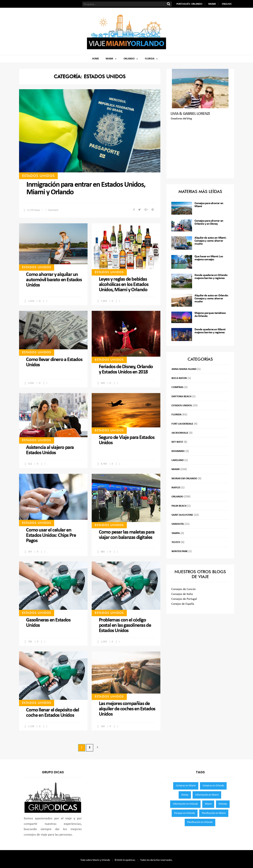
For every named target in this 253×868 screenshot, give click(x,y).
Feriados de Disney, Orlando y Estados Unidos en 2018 (126, 369)
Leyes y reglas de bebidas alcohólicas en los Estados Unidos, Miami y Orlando (124, 285)
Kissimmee (178, 451)
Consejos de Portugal (184, 599)
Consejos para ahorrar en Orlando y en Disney (209, 222)
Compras (177, 387)
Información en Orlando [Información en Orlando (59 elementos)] (185, 804)
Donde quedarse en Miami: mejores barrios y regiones (210, 331)
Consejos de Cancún (183, 589)
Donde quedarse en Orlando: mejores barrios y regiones (211, 277)
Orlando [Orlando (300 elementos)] (223, 804)
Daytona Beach (181, 397)
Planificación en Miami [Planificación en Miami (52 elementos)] (214, 813)
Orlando (131, 59)
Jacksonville (180, 433)
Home (96, 59)
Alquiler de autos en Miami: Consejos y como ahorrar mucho (210, 241)
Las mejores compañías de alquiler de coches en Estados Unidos (127, 709)
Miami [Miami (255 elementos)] (208, 804)
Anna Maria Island (184, 369)
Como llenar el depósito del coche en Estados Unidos (52, 713)
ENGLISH (227, 4)
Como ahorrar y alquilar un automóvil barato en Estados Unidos (54, 280)
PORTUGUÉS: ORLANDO (189, 4)
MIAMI (212, 4)
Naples (176, 488)
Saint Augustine (182, 515)
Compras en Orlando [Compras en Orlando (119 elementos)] (213, 786)
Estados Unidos (38, 176)
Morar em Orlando (184, 479)
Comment (53, 210)
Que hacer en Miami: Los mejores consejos (209, 258)
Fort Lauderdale (182, 424)
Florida (151, 59)
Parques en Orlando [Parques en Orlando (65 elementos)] (185, 813)
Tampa (176, 533)
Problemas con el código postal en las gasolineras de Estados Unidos (125, 625)
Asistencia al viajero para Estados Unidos (50, 450)
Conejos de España (183, 604)
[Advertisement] (200, 150)
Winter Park (180, 551)
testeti (176, 542)
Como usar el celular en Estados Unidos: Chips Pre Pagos (51, 535)
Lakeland (178, 460)
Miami (111, 59)
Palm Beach (179, 506)
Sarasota (178, 524)
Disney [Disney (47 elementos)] (185, 795)
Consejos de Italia (182, 594)
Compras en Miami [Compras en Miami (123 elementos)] (186, 786)
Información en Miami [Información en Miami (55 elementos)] (207, 795)
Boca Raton (179, 378)
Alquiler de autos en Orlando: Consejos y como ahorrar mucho (211, 299)
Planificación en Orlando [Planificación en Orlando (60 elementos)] (200, 822)
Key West (177, 442)
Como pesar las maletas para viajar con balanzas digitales (127, 535)
